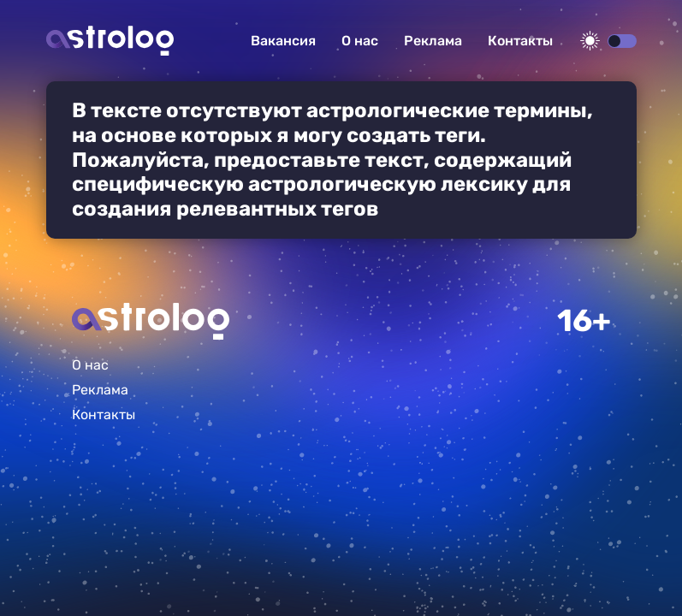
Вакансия (283, 41)
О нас (360, 41)
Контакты (520, 41)
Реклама (433, 41)
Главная (151, 321)
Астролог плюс (110, 41)
